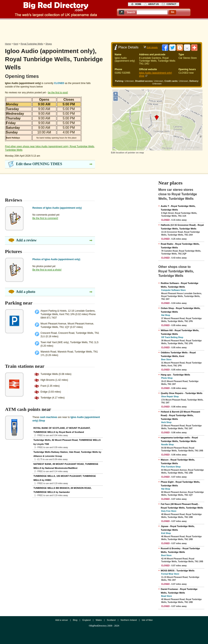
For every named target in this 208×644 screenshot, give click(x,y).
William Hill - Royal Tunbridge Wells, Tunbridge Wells (180, 332)
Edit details (152, 47)
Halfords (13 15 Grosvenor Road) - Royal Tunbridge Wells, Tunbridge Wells (182, 227)
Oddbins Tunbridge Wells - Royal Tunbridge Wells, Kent (178, 354)
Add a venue (62, 620)
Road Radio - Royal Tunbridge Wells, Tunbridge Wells (180, 246)
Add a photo (26, 292)
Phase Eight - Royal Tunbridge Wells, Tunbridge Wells (180, 484)
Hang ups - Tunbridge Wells (175, 375)
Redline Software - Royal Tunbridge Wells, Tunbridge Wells (180, 285)
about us (154, 4)
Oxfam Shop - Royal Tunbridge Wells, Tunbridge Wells (181, 310)
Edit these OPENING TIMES (39, 164)
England (87, 620)
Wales (99, 620)
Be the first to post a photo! (47, 270)
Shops (49, 44)
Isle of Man (147, 620)
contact (171, 4)
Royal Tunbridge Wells (32, 44)
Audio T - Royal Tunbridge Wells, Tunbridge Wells (178, 208)
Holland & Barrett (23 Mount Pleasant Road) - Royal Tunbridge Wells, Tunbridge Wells (181, 415)
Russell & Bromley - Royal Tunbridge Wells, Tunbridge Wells (180, 550)
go (173, 12)
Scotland (111, 620)
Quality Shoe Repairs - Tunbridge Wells (182, 393)
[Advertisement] (104, 30)
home (138, 4)
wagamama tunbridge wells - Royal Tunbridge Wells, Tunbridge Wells (179, 439)
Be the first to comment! (45, 218)
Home (8, 44)
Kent (16, 44)
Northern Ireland (129, 620)
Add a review (26, 240)
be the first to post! (58, 93)
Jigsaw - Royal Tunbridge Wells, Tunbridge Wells (178, 528)
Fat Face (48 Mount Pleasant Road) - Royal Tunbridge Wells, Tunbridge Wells (182, 506)
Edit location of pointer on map (128, 153)
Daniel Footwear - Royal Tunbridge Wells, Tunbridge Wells (179, 591)
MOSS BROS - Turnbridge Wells (178, 571)
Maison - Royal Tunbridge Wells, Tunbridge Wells (178, 462)
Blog (75, 620)
